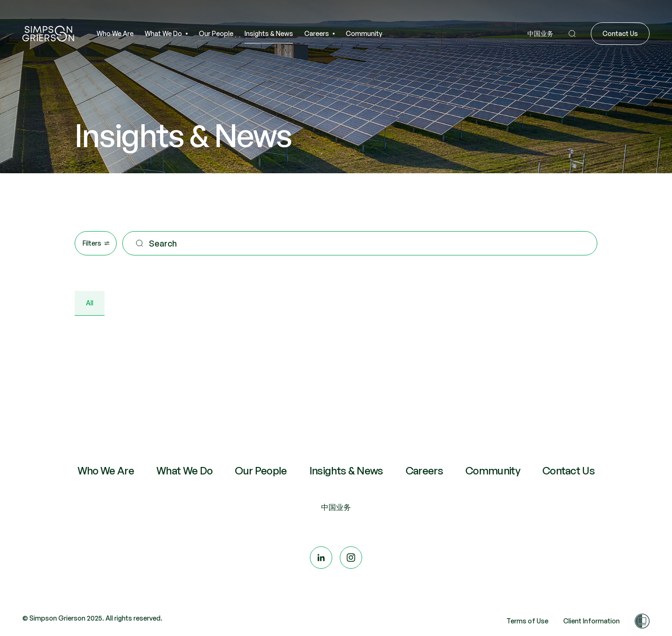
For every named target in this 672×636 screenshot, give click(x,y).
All (90, 303)
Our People (261, 471)
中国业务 (336, 507)
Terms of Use (527, 621)
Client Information (591, 621)
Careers (424, 471)
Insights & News (346, 471)
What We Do (184, 471)
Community (493, 471)
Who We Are (106, 471)
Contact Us (568, 471)
